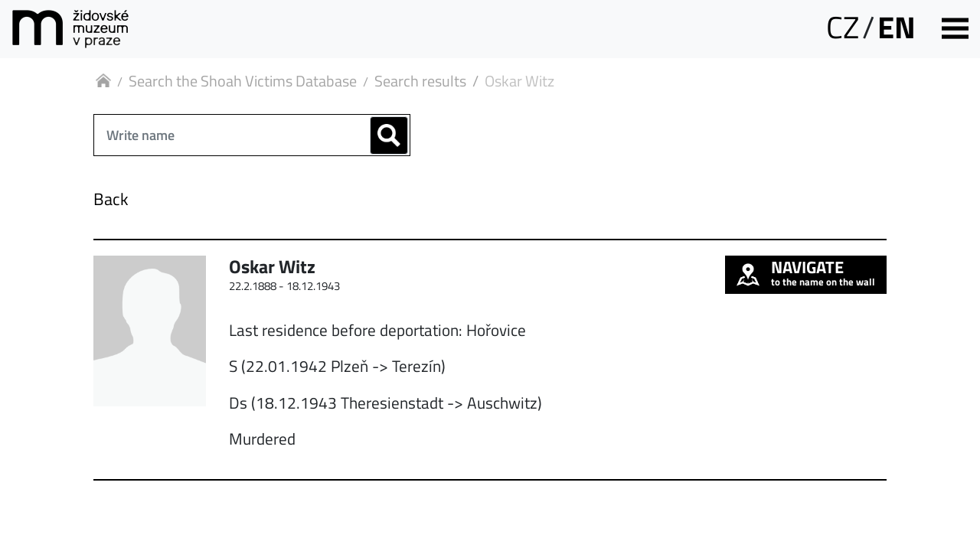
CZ (843, 27)
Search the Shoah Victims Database (243, 81)
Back (111, 199)
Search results (420, 81)
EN (897, 27)
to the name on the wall (806, 272)
